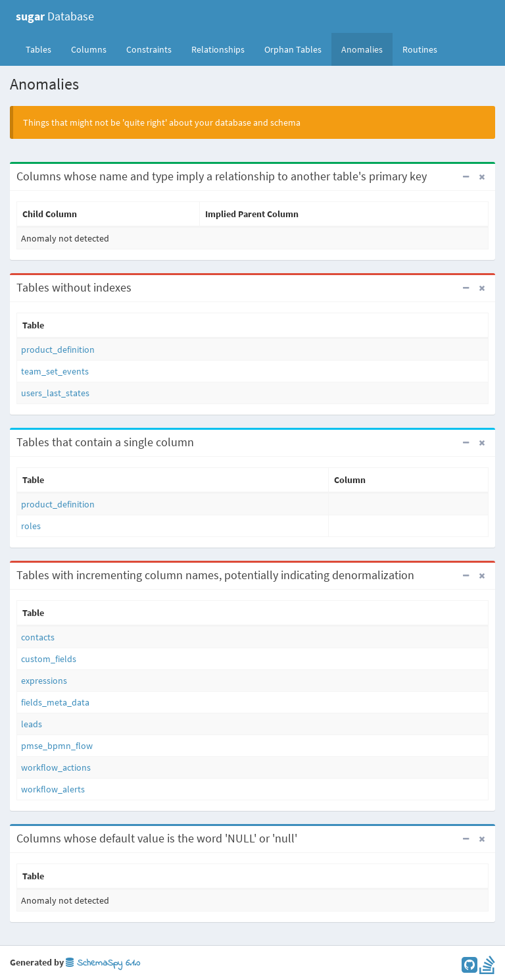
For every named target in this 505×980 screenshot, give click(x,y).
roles (31, 526)
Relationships (218, 49)
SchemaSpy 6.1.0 (103, 963)
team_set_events (55, 371)
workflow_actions (56, 767)
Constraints (149, 49)
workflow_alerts (53, 789)
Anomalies (362, 49)
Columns (89, 49)
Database (55, 16)
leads (32, 724)
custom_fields (49, 659)
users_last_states (55, 393)
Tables (43, 49)
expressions (44, 681)
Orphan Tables (293, 49)
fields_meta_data (55, 702)
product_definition (58, 349)
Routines (420, 49)
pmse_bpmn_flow (57, 746)
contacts (38, 637)
